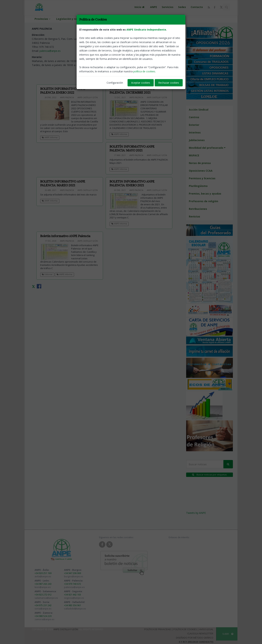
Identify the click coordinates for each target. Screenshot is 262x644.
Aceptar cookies (141, 83)
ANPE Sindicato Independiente (146, 30)
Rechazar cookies (169, 83)
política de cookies (144, 71)
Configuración (115, 83)
